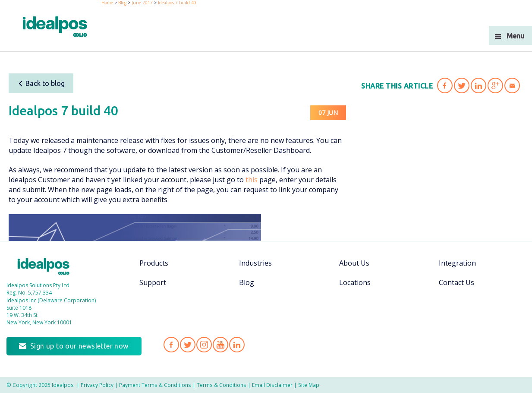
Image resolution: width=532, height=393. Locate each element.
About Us (354, 263)
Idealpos (44, 266)
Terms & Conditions (222, 385)
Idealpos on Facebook (171, 345)
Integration (457, 263)
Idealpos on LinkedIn (237, 345)
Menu (515, 36)
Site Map (309, 385)
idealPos (55, 27)
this (252, 180)
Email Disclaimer (272, 385)
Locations (355, 282)
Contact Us (456, 282)
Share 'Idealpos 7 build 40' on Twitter (462, 86)
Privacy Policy (97, 385)
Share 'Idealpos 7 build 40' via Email (512, 86)
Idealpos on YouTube (220, 345)
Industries (255, 263)
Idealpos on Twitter (188, 345)
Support (153, 282)
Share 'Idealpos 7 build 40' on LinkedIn (478, 86)
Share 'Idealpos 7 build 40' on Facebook (445, 86)
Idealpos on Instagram (204, 345)
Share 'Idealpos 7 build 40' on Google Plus (495, 86)
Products (154, 263)
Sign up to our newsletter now (79, 346)
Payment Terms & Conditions (155, 385)
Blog (247, 282)
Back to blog (41, 83)
